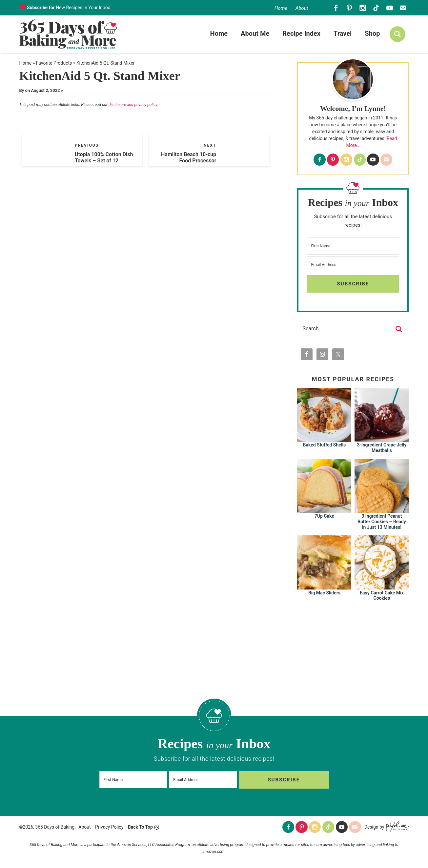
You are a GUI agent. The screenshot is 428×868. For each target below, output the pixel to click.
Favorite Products (54, 65)
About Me (255, 34)
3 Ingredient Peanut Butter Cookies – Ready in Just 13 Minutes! (382, 524)
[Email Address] (353, 266)
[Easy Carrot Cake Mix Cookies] (382, 589)
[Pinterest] (349, 8)
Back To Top (140, 828)
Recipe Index (301, 34)
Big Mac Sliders (324, 594)
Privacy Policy (109, 828)
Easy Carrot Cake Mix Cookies (382, 597)
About (302, 8)
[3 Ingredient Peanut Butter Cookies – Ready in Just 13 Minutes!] (382, 512)
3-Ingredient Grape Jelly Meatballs (382, 450)
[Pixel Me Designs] (396, 828)
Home (281, 8)
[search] (397, 35)
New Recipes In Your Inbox (68, 8)
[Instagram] (363, 8)
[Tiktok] (376, 8)
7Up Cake (324, 518)
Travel (343, 34)
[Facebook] (336, 8)
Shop (372, 34)
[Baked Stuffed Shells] (324, 441)
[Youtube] (389, 8)
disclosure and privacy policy (133, 107)
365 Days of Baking (68, 35)
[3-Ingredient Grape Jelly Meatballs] (382, 441)
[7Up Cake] (324, 512)
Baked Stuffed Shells (325, 447)
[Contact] (403, 8)
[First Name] (353, 248)
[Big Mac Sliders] (324, 589)
